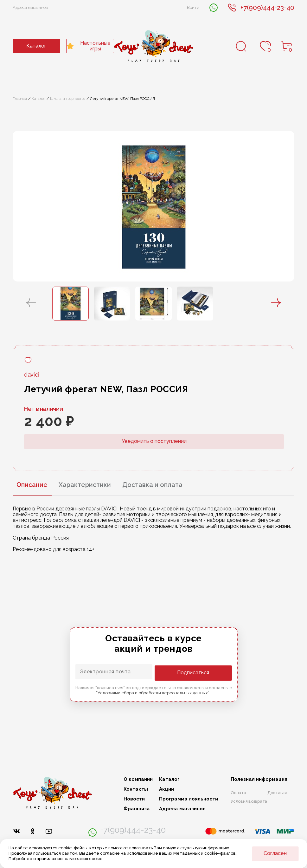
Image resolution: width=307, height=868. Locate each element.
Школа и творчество (68, 99)
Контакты (136, 789)
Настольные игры (89, 46)
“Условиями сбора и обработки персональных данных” (153, 693)
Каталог (36, 46)
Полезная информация (259, 779)
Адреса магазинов (30, 7)
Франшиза (137, 809)
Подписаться (206, 672)
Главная (20, 99)
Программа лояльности (189, 799)
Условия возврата (249, 802)
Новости (134, 799)
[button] (31, 303)
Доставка (277, 793)
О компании (138, 779)
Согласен (275, 853)
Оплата (238, 793)
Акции (166, 789)
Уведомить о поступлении (154, 441)
